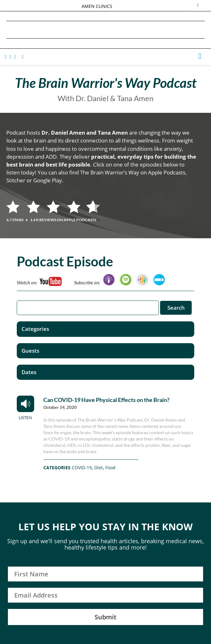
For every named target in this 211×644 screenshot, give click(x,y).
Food (110, 468)
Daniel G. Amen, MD (106, 30)
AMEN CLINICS (97, 6)
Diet (99, 468)
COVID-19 (82, 468)
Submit (105, 617)
